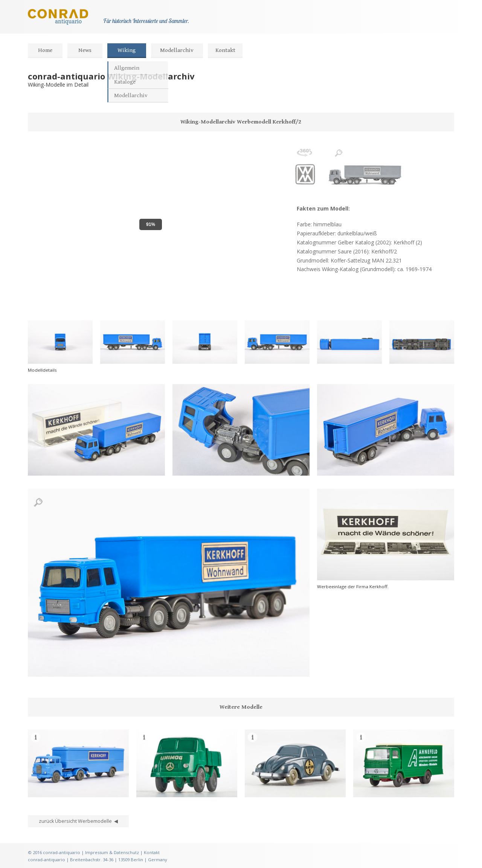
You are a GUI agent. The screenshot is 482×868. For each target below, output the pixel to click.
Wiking (127, 50)
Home (45, 50)
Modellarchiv (177, 50)
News (85, 50)
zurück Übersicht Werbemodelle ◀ (78, 821)
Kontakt (225, 50)
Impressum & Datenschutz (112, 852)
